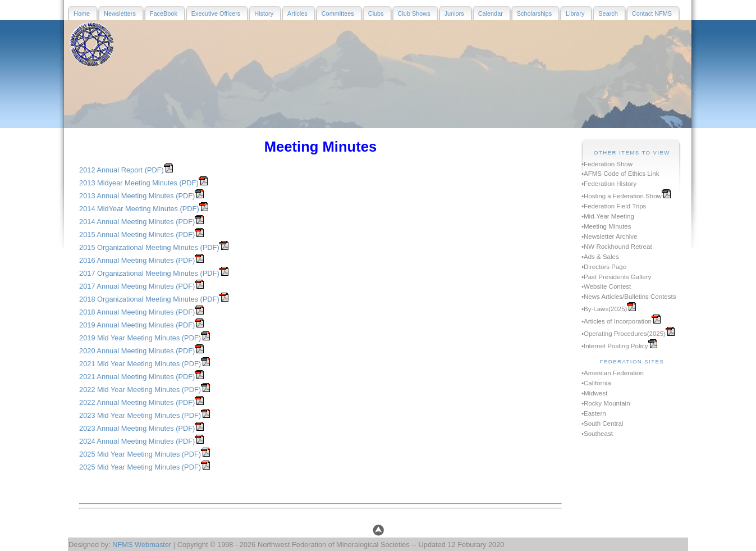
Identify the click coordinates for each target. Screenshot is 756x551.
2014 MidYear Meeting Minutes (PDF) (139, 209)
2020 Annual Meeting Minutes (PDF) (137, 351)
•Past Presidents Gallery (616, 277)
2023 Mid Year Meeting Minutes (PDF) (140, 415)
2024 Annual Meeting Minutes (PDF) (137, 441)
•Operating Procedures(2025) (624, 334)
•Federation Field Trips (614, 206)
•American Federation (613, 373)
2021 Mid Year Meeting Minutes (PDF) (140, 364)
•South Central (602, 424)
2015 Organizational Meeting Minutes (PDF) (149, 247)
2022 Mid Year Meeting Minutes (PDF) (140, 390)
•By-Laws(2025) (604, 309)
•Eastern (594, 413)
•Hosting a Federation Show (622, 196)
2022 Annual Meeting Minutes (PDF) (137, 402)
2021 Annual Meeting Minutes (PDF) (137, 377)
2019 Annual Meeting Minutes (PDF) (137, 325)
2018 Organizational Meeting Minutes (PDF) (149, 299)
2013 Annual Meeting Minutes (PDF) (137, 196)
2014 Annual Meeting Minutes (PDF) (137, 222)
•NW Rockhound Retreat (617, 247)
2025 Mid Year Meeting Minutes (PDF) (140, 454)
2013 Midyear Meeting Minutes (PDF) (139, 183)
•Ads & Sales (600, 257)
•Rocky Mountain (606, 403)
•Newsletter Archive (609, 236)
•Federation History (609, 184)
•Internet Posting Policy (615, 346)
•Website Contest (606, 286)
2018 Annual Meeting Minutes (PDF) (137, 312)
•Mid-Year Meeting (608, 216)
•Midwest (594, 393)
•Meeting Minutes (606, 226)
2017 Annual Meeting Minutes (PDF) (137, 286)
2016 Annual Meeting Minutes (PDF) (137, 260)
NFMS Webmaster (142, 545)
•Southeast (597, 434)
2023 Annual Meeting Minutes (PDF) (137, 428)
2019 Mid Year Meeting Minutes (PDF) (140, 338)
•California (596, 383)
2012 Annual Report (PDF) (122, 170)
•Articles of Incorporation (617, 321)
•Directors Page (604, 267)
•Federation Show (607, 164)
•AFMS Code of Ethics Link (620, 174)
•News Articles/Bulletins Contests (629, 297)
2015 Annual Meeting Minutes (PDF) (137, 234)
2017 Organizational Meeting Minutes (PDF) (149, 273)
